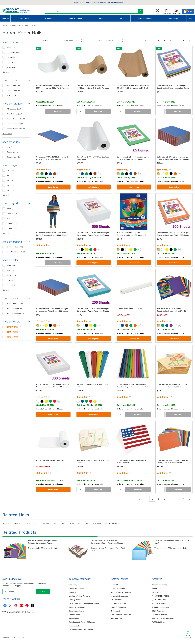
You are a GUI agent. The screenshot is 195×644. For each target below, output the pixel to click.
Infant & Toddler (75, 19)
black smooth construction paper (106, 523)
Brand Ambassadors (160, 607)
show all (6, 72)
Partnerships (74, 615)
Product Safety (75, 626)
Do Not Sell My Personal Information (84, 603)
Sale (191, 19)
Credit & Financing (118, 607)
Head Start (156, 592)
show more (7, 134)
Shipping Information (119, 589)
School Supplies (145, 19)
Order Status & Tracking (121, 592)
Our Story (73, 585)
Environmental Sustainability (81, 630)
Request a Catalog (159, 585)
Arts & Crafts (24, 19)
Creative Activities (159, 615)
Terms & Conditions (77, 607)
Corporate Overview (77, 589)
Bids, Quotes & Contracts (121, 615)
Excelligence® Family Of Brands (82, 622)
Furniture (49, 19)
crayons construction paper (79, 523)
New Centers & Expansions (163, 618)
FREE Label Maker (159, 622)
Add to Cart (58, 111)
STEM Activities (158, 611)
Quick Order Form (159, 600)
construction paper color (13, 523)
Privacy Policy (75, 600)
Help (158, 12)
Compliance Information (79, 611)
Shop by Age (173, 19)
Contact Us (115, 585)
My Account (115, 611)
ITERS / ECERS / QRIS (160, 596)
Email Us (30, 612)
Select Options (53, 187)
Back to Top (188, 635)
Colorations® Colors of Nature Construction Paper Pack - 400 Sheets (107, 542)
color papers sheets (32, 523)
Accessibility (74, 618)
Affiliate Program (159, 603)
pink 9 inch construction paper (54, 523)
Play (121, 19)
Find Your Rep (116, 618)
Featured (6, 19)
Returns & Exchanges (119, 596)
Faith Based (157, 589)
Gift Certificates (117, 600)
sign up (43, 591)
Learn (100, 19)
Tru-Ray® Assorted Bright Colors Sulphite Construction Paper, (42, 542)
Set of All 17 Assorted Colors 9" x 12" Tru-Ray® (172, 542)
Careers (72, 592)
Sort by (99, 40)
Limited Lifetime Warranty (80, 596)
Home (5, 25)
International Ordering (120, 603)
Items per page (67, 40)
